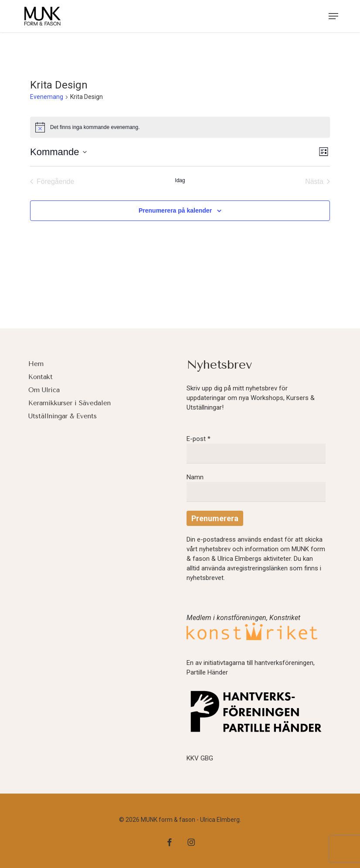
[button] (333, 16)
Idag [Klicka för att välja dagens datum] (180, 180)
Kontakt (41, 377)
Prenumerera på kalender (175, 210)
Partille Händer (207, 672)
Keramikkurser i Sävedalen (70, 403)
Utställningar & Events (63, 416)
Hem (36, 364)
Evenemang (47, 97)
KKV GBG (200, 758)
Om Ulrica (44, 390)
